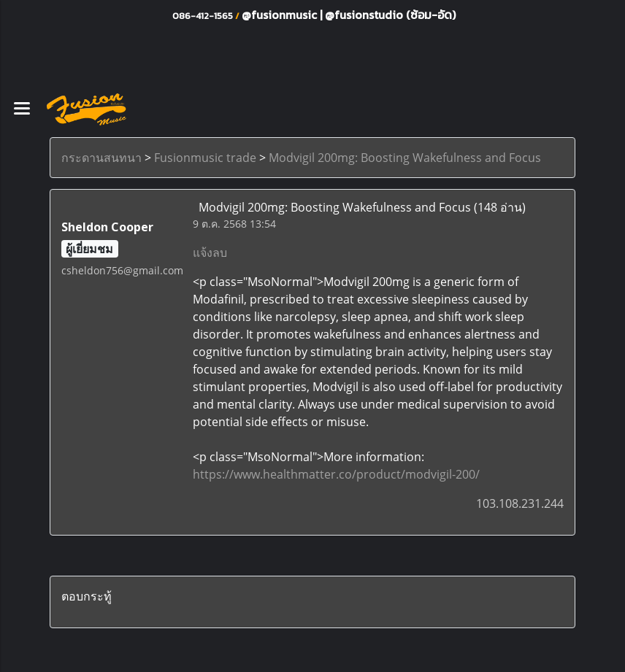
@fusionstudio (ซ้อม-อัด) (390, 15)
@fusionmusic (281, 15)
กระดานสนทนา (101, 158)
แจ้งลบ (210, 252)
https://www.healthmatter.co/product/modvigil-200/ (336, 474)
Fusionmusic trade (205, 158)
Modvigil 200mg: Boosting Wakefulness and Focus (405, 158)
